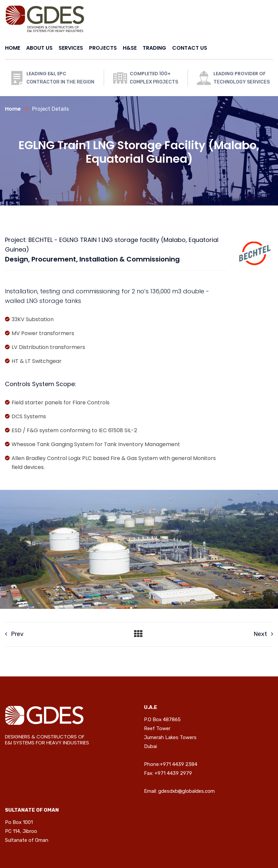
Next (263, 634)
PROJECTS (103, 48)
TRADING (154, 48)
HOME (13, 48)
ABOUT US (39, 48)
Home (13, 109)
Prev (14, 634)
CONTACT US (190, 48)
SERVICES (71, 48)
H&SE (130, 48)
